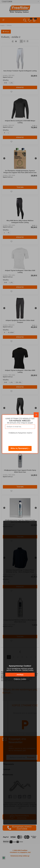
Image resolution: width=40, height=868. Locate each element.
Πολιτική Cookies (28, 670)
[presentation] (21, 438)
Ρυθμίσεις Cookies (20, 679)
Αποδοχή (20, 675)
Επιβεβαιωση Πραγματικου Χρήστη (20, 433)
